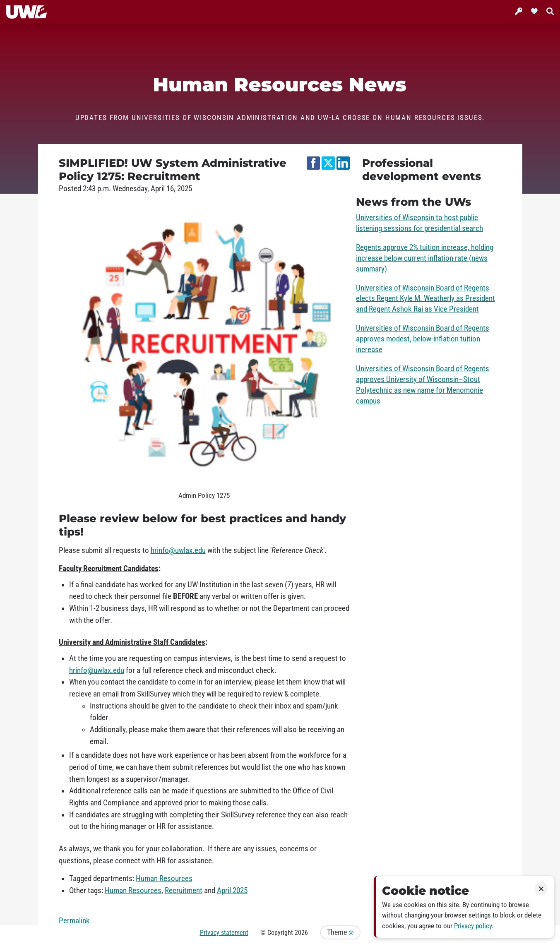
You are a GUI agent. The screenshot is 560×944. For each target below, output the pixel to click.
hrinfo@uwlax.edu (178, 550)
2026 (301, 933)
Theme (340, 932)
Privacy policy (473, 926)
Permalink (74, 921)
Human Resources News (280, 85)
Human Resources (164, 879)
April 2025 (232, 891)
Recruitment (184, 891)
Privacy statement (224, 933)
